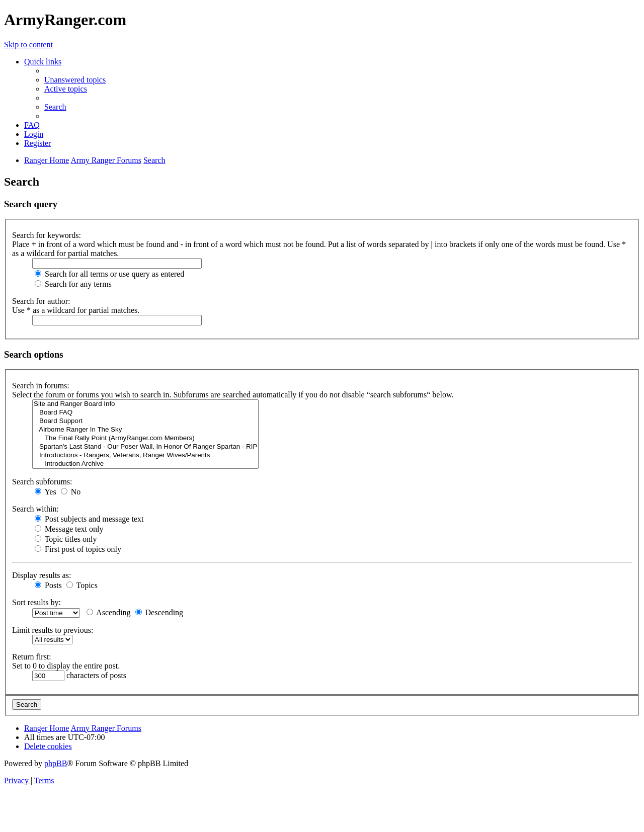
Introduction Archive (145, 464)
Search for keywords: (47, 235)
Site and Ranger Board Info (145, 404)
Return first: (32, 657)
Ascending (109, 612)
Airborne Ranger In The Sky (145, 430)
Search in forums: (41, 386)
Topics (82, 585)
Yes (46, 492)
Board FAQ (145, 413)
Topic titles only (66, 539)
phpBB (56, 763)
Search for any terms (73, 284)
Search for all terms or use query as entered (109, 274)
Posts (48, 585)
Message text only (69, 529)
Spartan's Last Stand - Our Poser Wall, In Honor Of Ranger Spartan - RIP (145, 447)
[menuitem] (75, 80)
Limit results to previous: (53, 630)
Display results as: (42, 575)
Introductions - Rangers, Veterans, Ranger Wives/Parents (145, 455)
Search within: (35, 509)
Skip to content (28, 45)
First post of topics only (78, 549)
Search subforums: (42, 482)
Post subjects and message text (89, 519)
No (71, 492)
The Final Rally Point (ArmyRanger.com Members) (145, 438)
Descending (159, 612)
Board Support (145, 421)
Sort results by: (36, 602)
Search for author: (41, 301)
